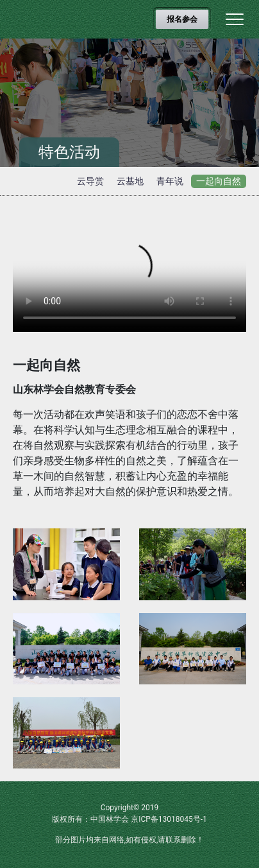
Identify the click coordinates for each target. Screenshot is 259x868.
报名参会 (182, 19)
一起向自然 (219, 181)
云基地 (130, 181)
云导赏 (90, 181)
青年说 (170, 181)
